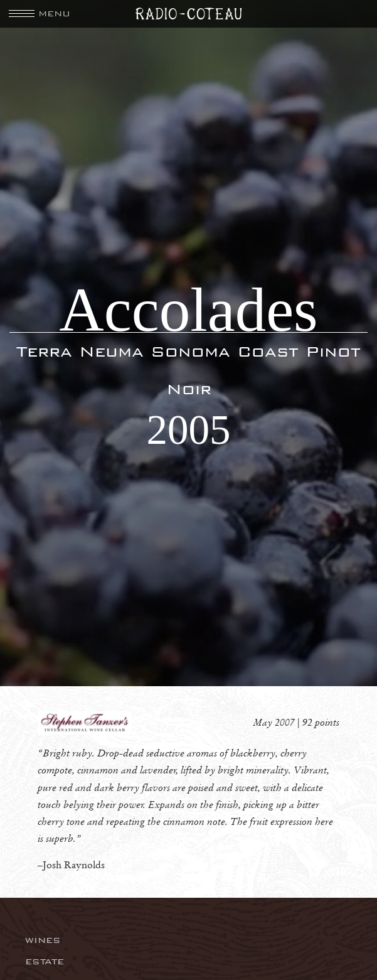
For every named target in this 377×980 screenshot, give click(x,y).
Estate (45, 961)
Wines (43, 940)
